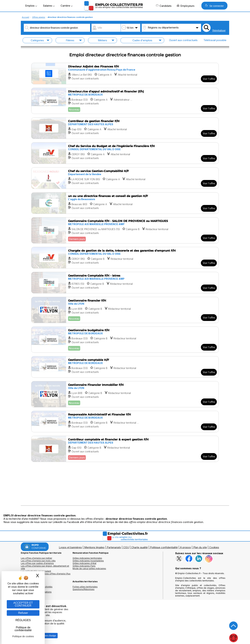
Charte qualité (139, 547)
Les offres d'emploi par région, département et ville (45, 567)
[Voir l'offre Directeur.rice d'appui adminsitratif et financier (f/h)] (125, 101)
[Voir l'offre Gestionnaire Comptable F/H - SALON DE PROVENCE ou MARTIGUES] (125, 230)
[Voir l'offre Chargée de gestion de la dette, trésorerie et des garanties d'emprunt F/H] (125, 258)
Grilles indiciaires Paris (84, 566)
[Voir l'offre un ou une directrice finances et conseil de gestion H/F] (125, 203)
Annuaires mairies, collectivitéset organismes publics (37, 588)
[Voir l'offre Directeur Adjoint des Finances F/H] (125, 74)
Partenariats (114, 547)
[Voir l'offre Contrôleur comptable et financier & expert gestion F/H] (125, 449)
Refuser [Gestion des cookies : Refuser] (23, 613)
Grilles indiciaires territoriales (87, 558)
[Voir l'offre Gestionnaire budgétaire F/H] (125, 340)
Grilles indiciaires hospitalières (88, 561)
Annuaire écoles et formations (36, 592)
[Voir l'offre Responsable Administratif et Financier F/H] (125, 422)
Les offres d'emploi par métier (36, 558)
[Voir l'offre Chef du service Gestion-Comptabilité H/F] (125, 178)
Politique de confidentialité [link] (23, 629)
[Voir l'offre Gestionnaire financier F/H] (125, 310)
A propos (186, 547)
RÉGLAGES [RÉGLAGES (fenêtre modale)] (23, 620)
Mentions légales (94, 547)
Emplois (31, 6)
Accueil (26, 17)
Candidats (164, 6)
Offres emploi (39, 17)
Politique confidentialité (164, 547)
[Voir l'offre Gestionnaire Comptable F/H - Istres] (125, 283)
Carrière (67, 6)
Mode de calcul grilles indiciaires (89, 568)
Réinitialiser (219, 30)
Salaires (49, 6)
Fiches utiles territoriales (85, 587)
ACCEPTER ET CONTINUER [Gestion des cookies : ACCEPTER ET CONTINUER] (23, 604)
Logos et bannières (70, 547)
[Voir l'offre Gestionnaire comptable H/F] (125, 367)
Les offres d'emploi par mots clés (38, 561)
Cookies (214, 547)
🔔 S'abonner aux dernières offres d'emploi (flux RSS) (46, 575)
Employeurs (186, 6)
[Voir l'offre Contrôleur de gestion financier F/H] (125, 128)
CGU (126, 547)
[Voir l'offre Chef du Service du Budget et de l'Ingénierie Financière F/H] (125, 153)
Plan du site (200, 547)
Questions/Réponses (84, 589)
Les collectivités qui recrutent (36, 571)
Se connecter (214, 6)
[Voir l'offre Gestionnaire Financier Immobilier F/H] (125, 394)
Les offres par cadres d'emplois (37, 563)
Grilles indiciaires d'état (84, 563)
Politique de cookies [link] (23, 636)
